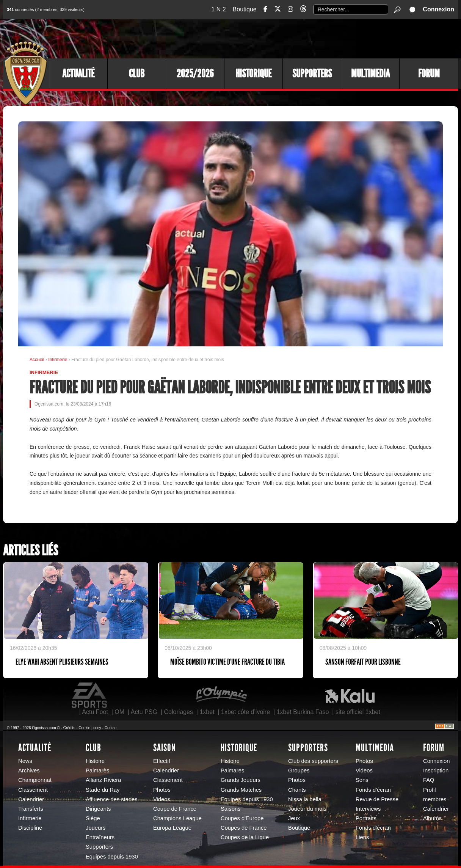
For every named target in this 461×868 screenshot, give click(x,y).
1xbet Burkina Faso (303, 712)
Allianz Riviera (103, 780)
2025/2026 (195, 74)
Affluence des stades (112, 799)
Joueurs (96, 828)
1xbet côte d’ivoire (245, 712)
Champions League (177, 818)
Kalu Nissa (350, 695)
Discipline (30, 828)
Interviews (368, 809)
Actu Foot (95, 712)
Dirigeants (98, 809)
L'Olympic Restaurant (221, 695)
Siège (93, 818)
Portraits (366, 818)
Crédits (69, 728)
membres (435, 799)
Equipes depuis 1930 (112, 857)
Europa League (172, 828)
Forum (429, 74)
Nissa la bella (305, 799)
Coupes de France (244, 828)
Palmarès (97, 771)
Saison (165, 748)
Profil (430, 790)
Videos (162, 799)
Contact (111, 728)
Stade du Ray (103, 790)
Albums (432, 818)
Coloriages (178, 712)
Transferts (31, 809)
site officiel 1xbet (358, 712)
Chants (297, 790)
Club (137, 74)
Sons (362, 780)
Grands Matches (241, 790)
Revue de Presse (377, 799)
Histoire (95, 761)
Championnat (35, 780)
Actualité (78, 74)
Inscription (436, 771)
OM (119, 712)
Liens (362, 837)
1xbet (207, 712)
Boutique (245, 9)
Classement (33, 790)
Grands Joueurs (241, 780)
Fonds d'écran (373, 790)
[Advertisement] (320, 38)
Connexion (438, 9)
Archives (29, 771)
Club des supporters (313, 761)
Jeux (294, 818)
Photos (162, 790)
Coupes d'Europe (242, 818)
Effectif (162, 761)
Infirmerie (58, 360)
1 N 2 (218, 9)
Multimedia (370, 74)
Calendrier (31, 799)
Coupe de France (175, 809)
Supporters (312, 74)
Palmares (232, 771)
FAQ (429, 780)
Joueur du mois (307, 809)
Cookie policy (90, 728)
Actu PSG (144, 712)
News (25, 761)
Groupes (299, 771)
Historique (253, 74)
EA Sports (90, 695)
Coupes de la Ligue (245, 837)
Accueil (37, 360)
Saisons (230, 809)
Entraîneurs (100, 837)
